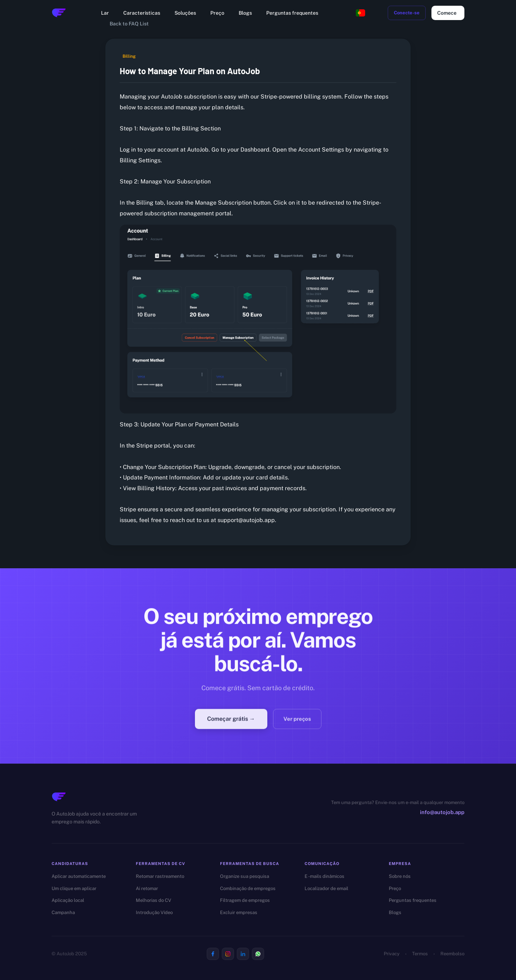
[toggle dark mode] (378, 13)
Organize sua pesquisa (245, 876)
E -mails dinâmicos (324, 876)
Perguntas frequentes (292, 13)
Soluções (185, 13)
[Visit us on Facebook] (213, 954)
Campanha (63, 912)
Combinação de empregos (248, 888)
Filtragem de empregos (245, 900)
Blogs (245, 13)
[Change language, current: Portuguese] (360, 13)
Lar (105, 13)
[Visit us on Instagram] (228, 954)
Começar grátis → (231, 724)
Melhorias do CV (154, 900)
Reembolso (452, 954)
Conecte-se (407, 13)
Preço (217, 13)
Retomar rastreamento (160, 876)
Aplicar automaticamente (79, 876)
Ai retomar (147, 888)
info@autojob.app (442, 812)
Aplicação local (68, 900)
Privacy (392, 954)
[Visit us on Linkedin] (243, 954)
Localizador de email (326, 888)
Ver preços (297, 724)
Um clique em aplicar (74, 888)
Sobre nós (400, 876)
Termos (420, 954)
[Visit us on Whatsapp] (258, 954)
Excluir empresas (239, 912)
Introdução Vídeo (154, 912)
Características (142, 13)
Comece (448, 13)
